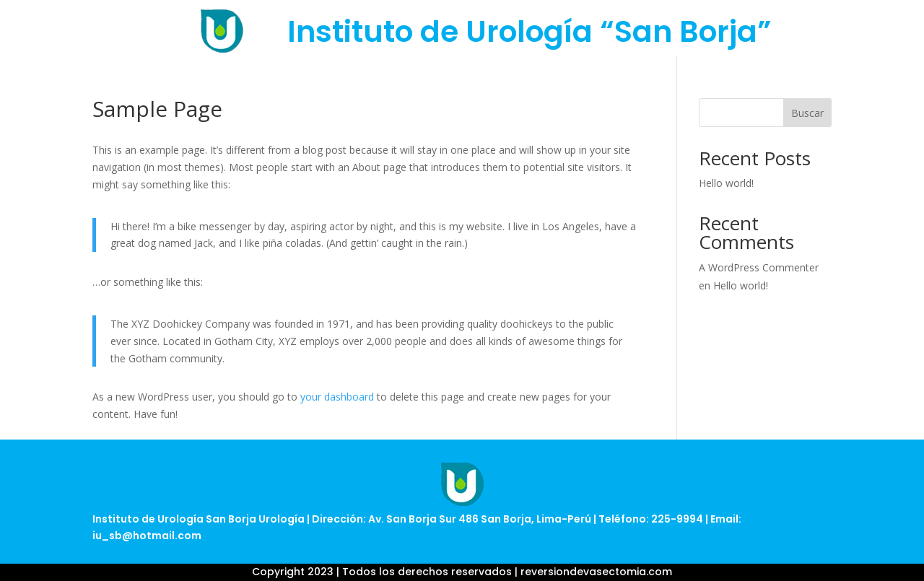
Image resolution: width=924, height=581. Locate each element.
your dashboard (337, 397)
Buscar (807, 113)
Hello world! (726, 183)
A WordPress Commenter (759, 267)
